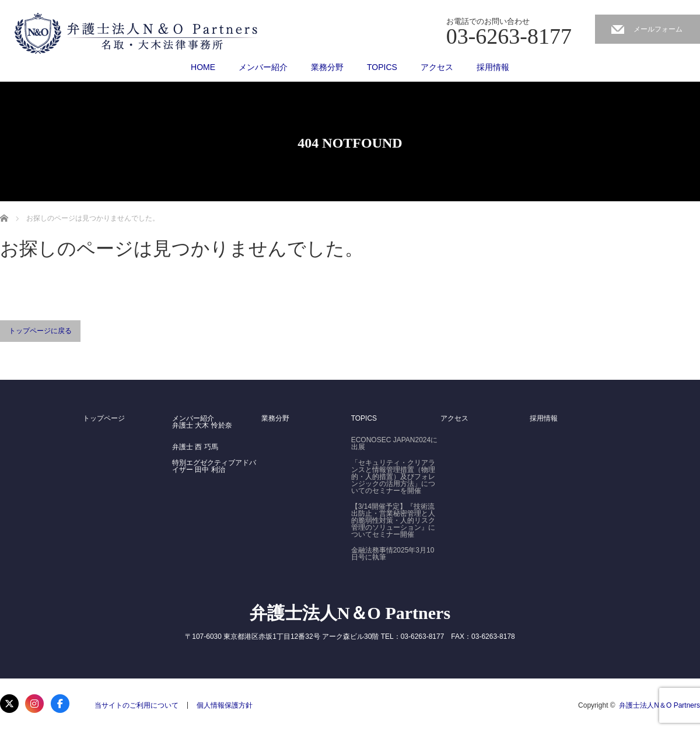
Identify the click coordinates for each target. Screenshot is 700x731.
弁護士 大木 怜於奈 (202, 425)
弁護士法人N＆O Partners (350, 613)
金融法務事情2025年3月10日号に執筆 (393, 554)
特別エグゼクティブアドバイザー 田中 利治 (214, 466)
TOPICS (382, 67)
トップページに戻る (40, 331)
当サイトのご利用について (136, 705)
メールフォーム (658, 29)
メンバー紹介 (263, 67)
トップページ (104, 418)
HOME (203, 67)
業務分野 (327, 67)
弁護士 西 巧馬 (195, 447)
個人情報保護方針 (225, 705)
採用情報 (493, 67)
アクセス (437, 67)
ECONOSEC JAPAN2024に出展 (395, 443)
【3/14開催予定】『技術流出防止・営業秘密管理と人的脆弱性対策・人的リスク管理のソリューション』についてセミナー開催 (393, 520)
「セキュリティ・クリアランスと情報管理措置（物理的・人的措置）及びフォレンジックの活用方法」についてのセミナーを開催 (393, 477)
